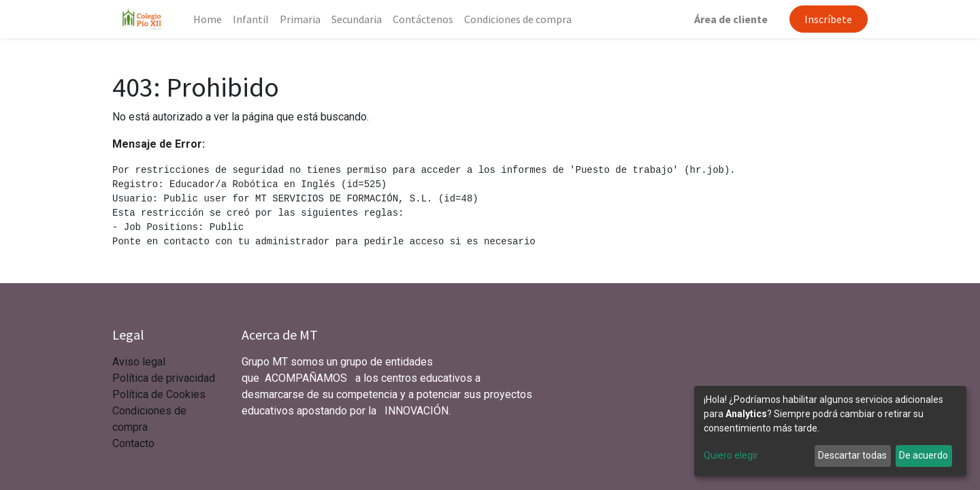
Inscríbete (828, 19)
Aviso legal (140, 362)
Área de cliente (731, 19)
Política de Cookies (159, 394)
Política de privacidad (164, 378)
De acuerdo (924, 455)
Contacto (133, 443)
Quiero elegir (731, 455)
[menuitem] (208, 19)
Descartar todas (852, 455)
